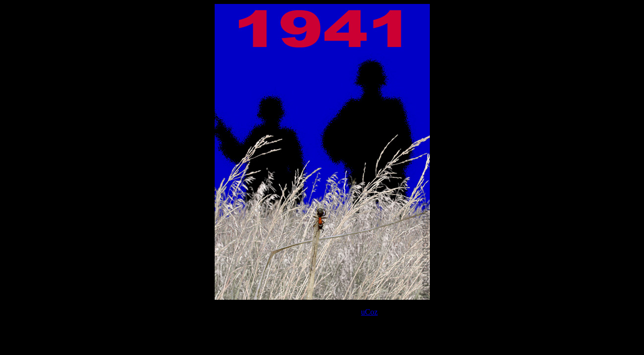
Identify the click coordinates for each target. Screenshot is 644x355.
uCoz (370, 312)
